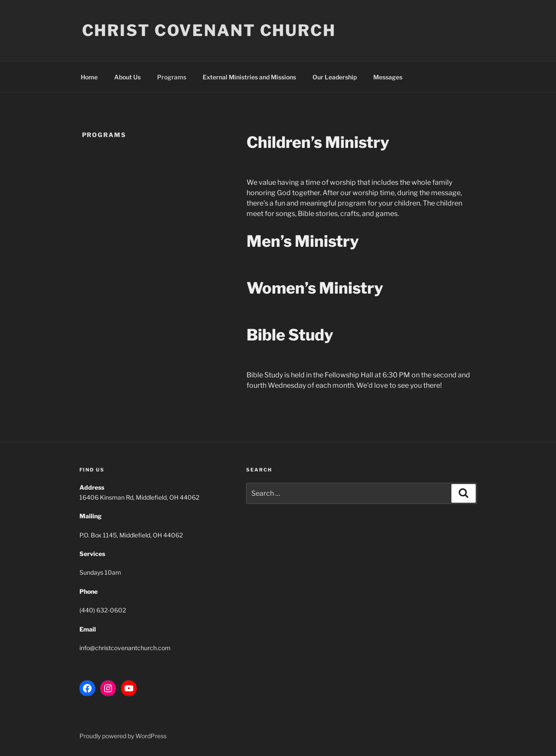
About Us (127, 77)
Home (89, 77)
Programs (172, 77)
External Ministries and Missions (249, 77)
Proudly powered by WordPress (123, 736)
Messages (388, 77)
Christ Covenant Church (209, 30)
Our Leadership (335, 77)
